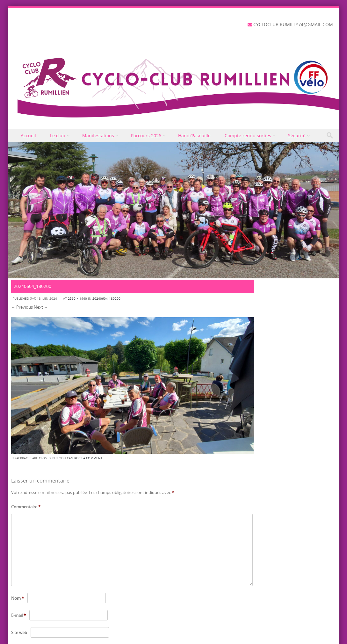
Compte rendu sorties (248, 136)
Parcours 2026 (146, 136)
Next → (41, 307)
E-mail (18, 615)
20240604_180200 (106, 299)
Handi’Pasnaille (194, 136)
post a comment (88, 458)
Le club (58, 136)
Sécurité (297, 136)
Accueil (28, 136)
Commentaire (26, 507)
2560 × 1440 (77, 299)
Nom (18, 598)
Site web (19, 633)
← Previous (22, 307)
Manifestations (98, 136)
